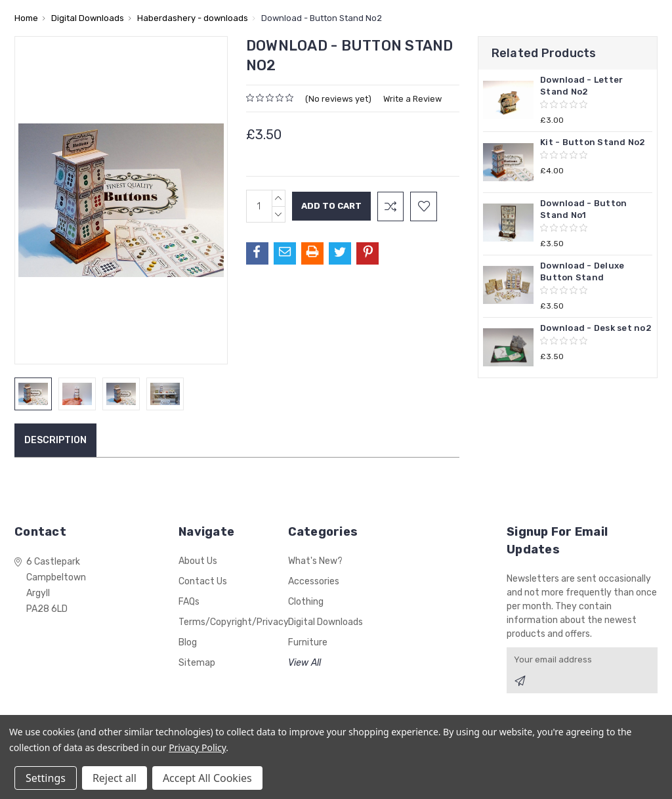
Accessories (314, 581)
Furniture (308, 642)
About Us (198, 561)
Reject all (115, 778)
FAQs (189, 602)
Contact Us (203, 581)
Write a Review (412, 99)
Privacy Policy (197, 747)
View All (304, 663)
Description (55, 440)
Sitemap (197, 663)
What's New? (315, 561)
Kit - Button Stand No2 (593, 142)
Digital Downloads (325, 622)
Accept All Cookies (207, 778)
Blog (188, 642)
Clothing (306, 602)
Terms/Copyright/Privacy (234, 622)
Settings (46, 778)
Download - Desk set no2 (596, 328)
